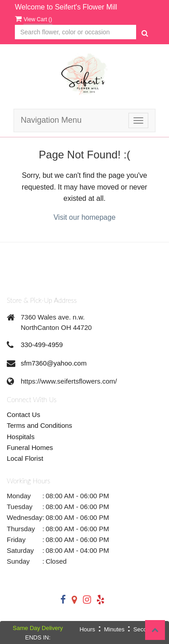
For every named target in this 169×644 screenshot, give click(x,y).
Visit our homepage (85, 217)
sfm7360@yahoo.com (54, 363)
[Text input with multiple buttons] (75, 32)
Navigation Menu (51, 120)
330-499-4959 (42, 345)
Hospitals (21, 437)
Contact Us (23, 415)
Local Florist (25, 458)
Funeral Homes (30, 447)
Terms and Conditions (39, 425)
